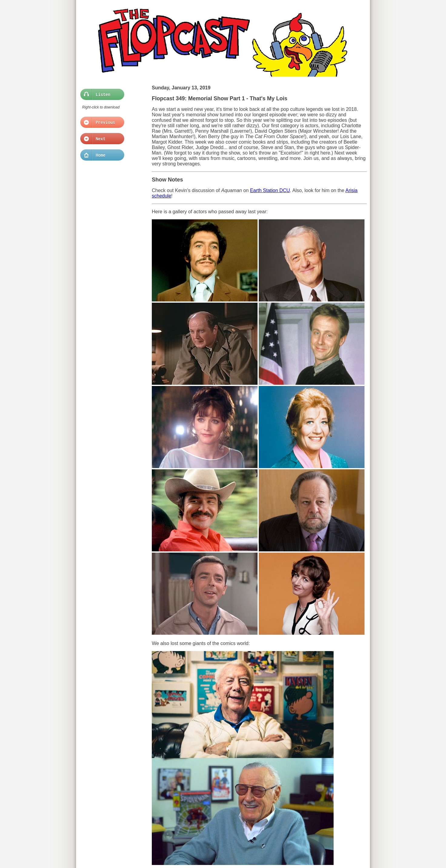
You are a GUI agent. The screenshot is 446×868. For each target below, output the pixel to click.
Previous (100, 122)
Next (100, 139)
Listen (100, 95)
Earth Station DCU (270, 190)
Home (100, 155)
